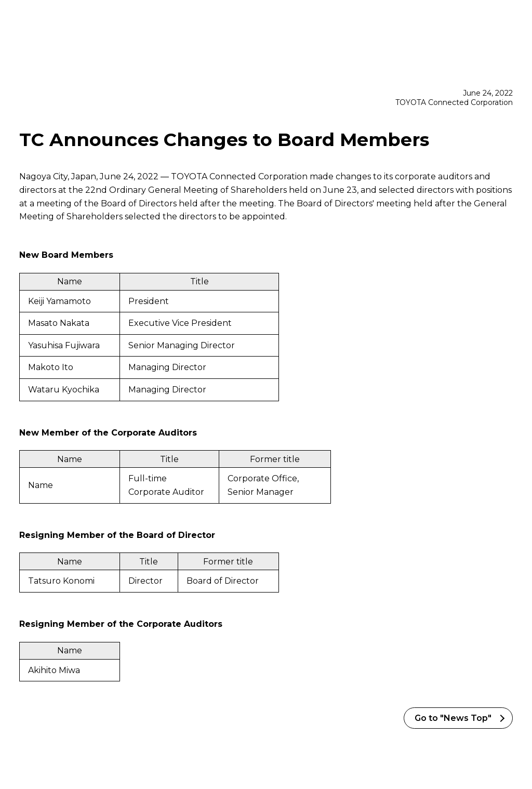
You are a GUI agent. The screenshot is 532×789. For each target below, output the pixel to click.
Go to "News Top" (453, 718)
